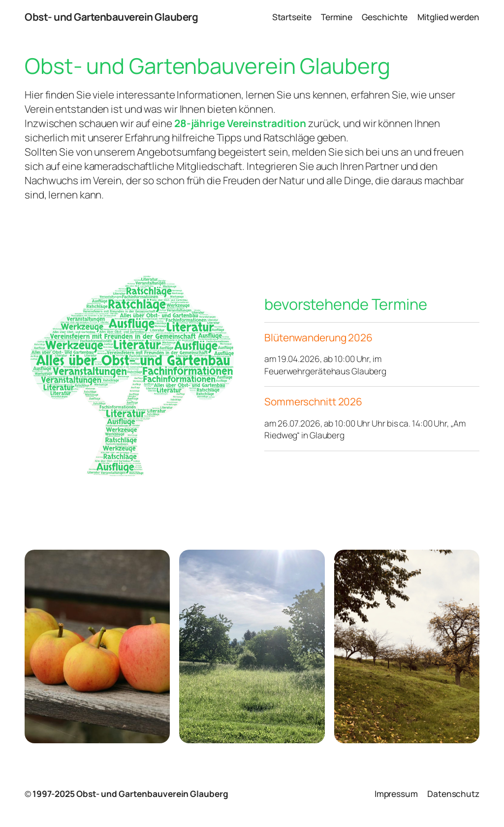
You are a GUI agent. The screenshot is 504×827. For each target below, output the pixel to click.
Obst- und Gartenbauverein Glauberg (111, 17)
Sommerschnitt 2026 (313, 402)
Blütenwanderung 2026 (318, 338)
